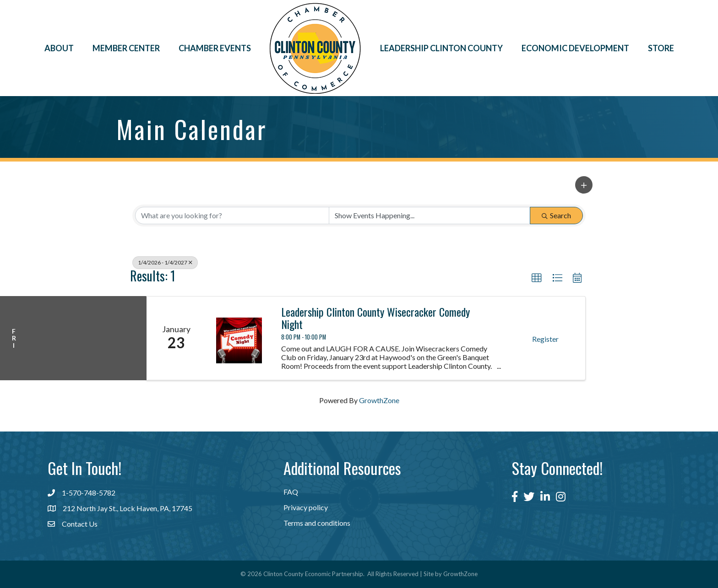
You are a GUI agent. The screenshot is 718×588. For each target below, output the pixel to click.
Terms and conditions (317, 523)
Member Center (126, 48)
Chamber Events (215, 48)
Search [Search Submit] (556, 215)
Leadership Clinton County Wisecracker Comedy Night (375, 318)
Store (661, 48)
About (59, 48)
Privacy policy (306, 507)
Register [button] (545, 339)
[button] (584, 185)
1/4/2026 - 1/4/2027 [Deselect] (165, 262)
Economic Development (575, 48)
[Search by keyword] (232, 216)
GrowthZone (379, 400)
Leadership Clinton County (441, 48)
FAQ (291, 492)
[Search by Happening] (430, 216)
